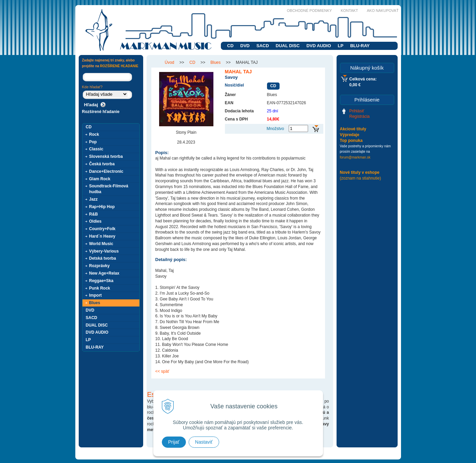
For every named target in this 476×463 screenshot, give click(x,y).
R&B (94, 214)
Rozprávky (100, 266)
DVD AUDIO (319, 46)
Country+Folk (102, 229)
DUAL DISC (288, 46)
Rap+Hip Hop (102, 207)
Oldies (96, 221)
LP (341, 46)
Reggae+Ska (101, 281)
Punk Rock (100, 288)
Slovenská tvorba (106, 156)
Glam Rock (100, 179)
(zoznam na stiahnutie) (360, 178)
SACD (263, 46)
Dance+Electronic (106, 171)
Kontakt (349, 11)
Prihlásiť (357, 111)
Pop (93, 142)
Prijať (174, 442)
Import (96, 295)
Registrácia (360, 116)
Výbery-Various (104, 251)
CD (231, 46)
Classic (96, 149)
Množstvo (275, 129)
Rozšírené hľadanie (101, 112)
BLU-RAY (360, 46)
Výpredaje (350, 135)
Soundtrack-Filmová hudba (109, 189)
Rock (94, 134)
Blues (95, 303)
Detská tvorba (103, 258)
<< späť (162, 371)
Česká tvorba (102, 164)
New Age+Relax (104, 273)
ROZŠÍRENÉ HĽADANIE (119, 66)
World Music (101, 244)
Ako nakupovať (383, 11)
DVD (245, 46)
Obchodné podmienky (310, 11)
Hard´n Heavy (102, 236)
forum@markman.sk (355, 157)
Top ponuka (351, 141)
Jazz (93, 199)
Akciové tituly (353, 129)
